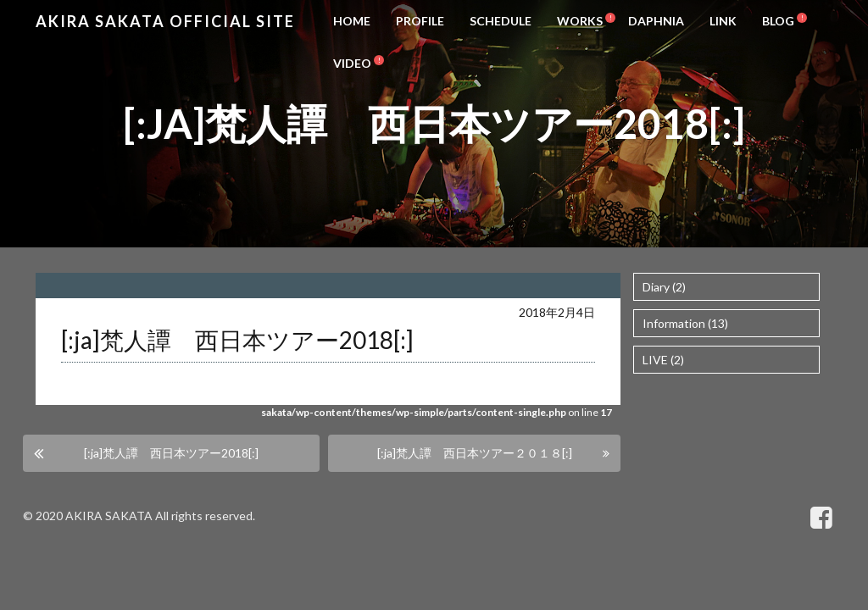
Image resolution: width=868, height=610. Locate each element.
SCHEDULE (501, 21)
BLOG (778, 21)
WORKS (580, 21)
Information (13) (685, 323)
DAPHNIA (656, 21)
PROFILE (420, 21)
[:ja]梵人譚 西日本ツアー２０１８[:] (475, 453)
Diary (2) (664, 287)
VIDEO (352, 63)
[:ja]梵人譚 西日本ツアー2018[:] (171, 453)
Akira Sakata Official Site (165, 21)
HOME (352, 21)
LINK (723, 21)
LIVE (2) (663, 360)
